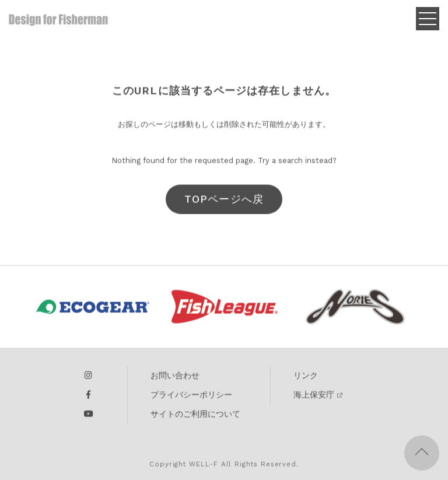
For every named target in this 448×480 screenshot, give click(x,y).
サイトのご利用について (195, 417)
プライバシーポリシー (191, 398)
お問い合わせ (175, 379)
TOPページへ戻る (224, 206)
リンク (306, 379)
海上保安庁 (314, 398)
